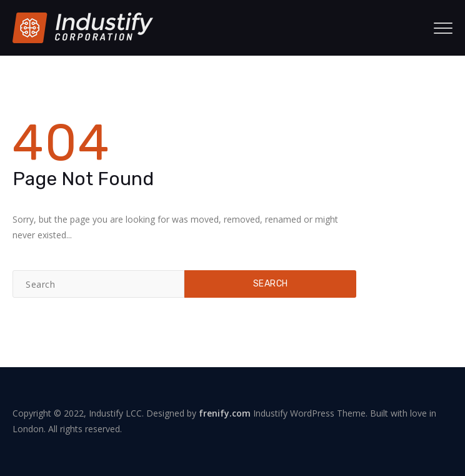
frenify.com (225, 413)
